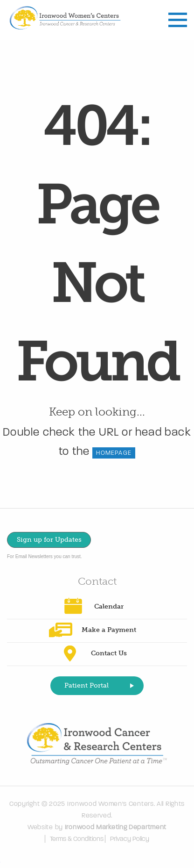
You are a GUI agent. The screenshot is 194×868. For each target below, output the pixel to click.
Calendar (109, 606)
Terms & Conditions (77, 839)
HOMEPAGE (114, 453)
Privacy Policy (130, 839)
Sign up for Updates (49, 540)
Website (40, 827)
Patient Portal (87, 685)
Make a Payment (109, 630)
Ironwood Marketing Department (116, 827)
